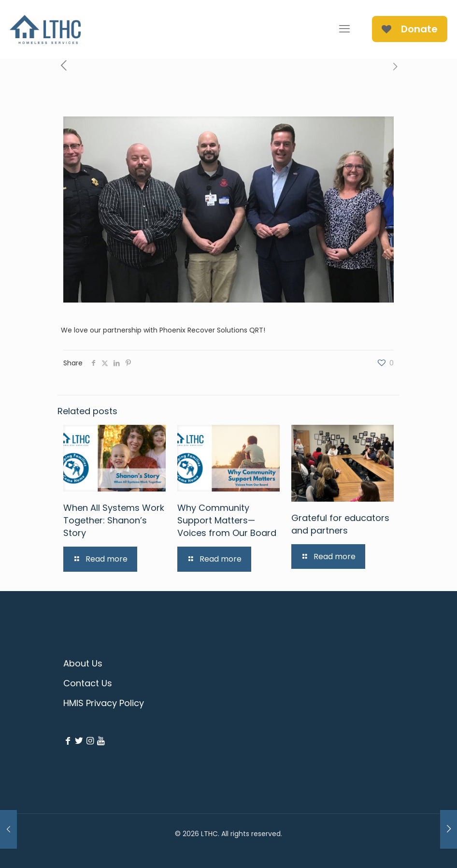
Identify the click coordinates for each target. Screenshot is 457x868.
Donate (410, 29)
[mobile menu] (344, 29)
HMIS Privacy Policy (104, 703)
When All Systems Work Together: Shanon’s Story (114, 520)
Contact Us (88, 683)
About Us (83, 663)
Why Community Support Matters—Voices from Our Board (227, 520)
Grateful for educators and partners (340, 524)
